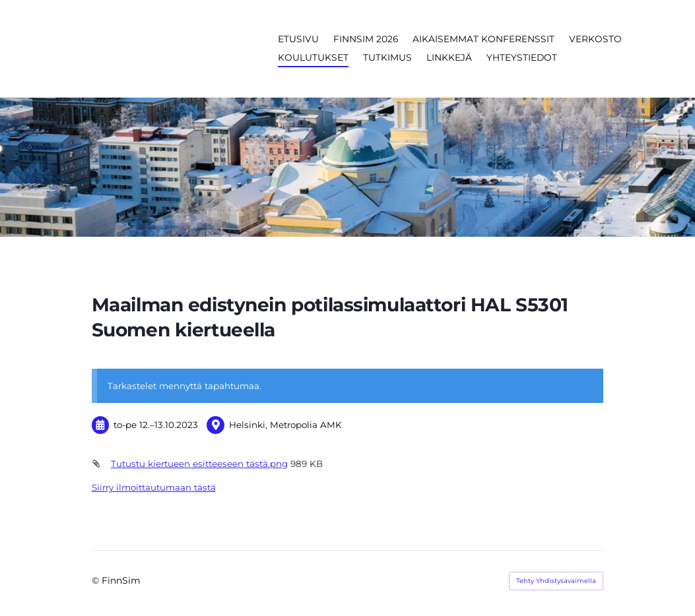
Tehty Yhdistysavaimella (556, 581)
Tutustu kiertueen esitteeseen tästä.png (199, 464)
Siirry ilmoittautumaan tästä (154, 487)
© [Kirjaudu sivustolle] (97, 580)
